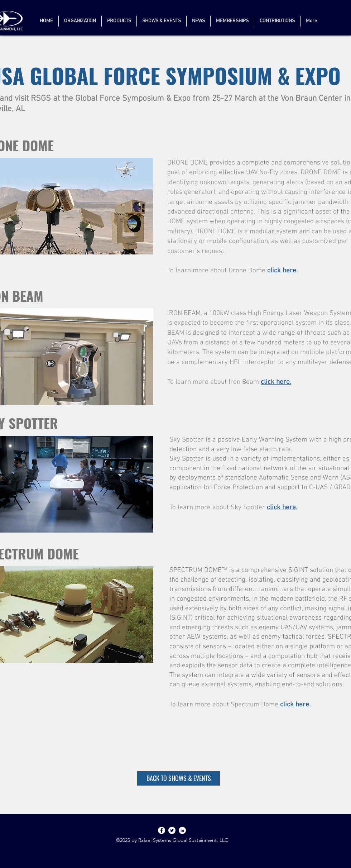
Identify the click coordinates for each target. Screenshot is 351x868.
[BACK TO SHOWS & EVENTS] (179, 778)
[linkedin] (182, 830)
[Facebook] (162, 830)
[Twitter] (172, 830)
